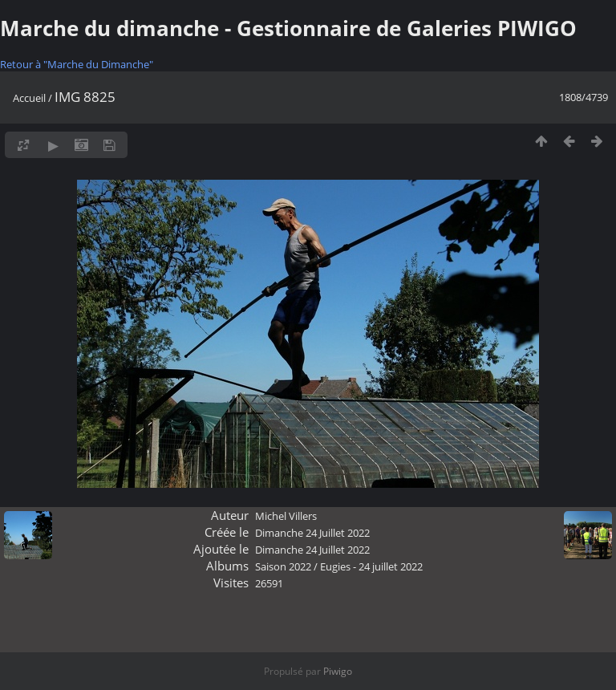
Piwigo (338, 671)
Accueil (29, 98)
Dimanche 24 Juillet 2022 (312, 533)
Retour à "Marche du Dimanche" (77, 64)
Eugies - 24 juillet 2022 (371, 566)
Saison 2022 (283, 566)
